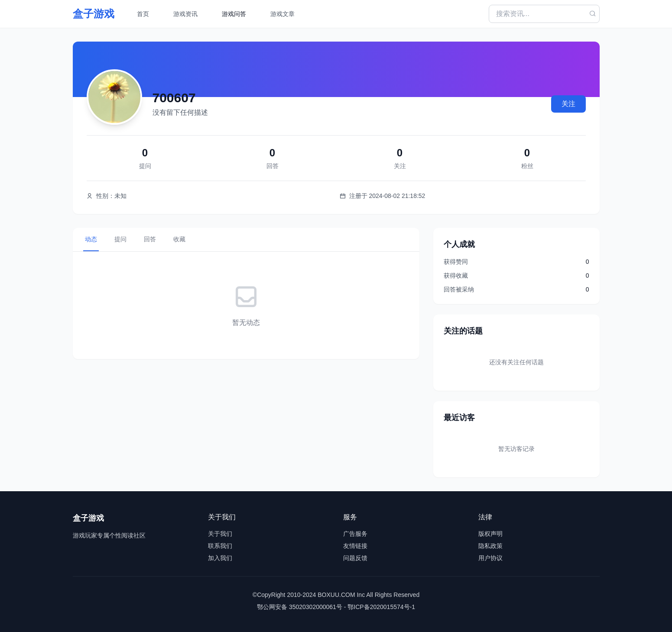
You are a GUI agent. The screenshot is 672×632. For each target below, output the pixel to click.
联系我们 (220, 546)
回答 (150, 239)
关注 (568, 104)
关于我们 (220, 534)
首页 (143, 14)
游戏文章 (282, 14)
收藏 (179, 239)
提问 (120, 239)
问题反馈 (355, 558)
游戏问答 (234, 14)
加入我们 (220, 558)
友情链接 (355, 546)
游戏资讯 (185, 14)
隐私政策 (490, 546)
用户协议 (490, 558)
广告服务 (355, 534)
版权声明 (490, 534)
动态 (91, 239)
